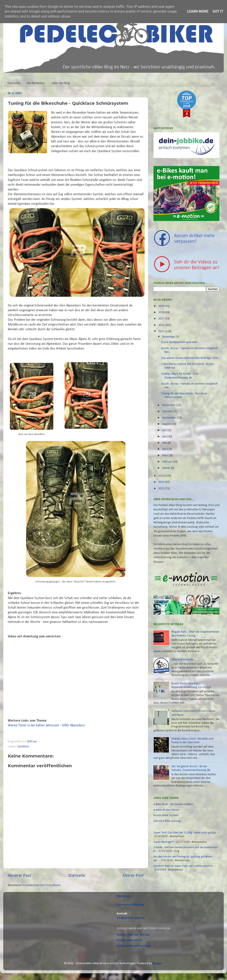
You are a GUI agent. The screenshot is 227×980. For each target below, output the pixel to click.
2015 (162, 331)
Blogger (158, 963)
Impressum (124, 896)
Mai (165, 443)
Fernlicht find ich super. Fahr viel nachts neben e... (184, 866)
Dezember (169, 337)
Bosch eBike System (166, 815)
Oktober (168, 412)
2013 (162, 482)
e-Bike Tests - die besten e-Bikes (173, 804)
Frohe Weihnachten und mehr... (180, 342)
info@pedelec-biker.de (131, 918)
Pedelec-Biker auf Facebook (134, 946)
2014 (162, 476)
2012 (162, 489)
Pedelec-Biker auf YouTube (133, 935)
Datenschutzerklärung (130, 905)
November (169, 405)
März (166, 455)
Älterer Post (133, 876)
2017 (162, 319)
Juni (165, 437)
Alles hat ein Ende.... (184, 660)
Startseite (14, 83)
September (169, 418)
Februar (167, 462)
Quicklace (23, 747)
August (167, 424)
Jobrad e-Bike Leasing (167, 821)
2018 (162, 312)
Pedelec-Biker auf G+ (130, 940)
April (165, 449)
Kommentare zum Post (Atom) (42, 885)
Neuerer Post (19, 876)
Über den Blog (61, 83)
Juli (164, 430)
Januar (166, 468)
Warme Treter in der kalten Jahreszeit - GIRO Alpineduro (46, 725)
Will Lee (32, 742)
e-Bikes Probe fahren (166, 810)
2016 (162, 325)
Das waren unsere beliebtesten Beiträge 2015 (190, 358)
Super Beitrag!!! (164, 842)
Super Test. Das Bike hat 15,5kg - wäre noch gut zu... (186, 833)
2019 (162, 306)
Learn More (198, 11)
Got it (218, 11)
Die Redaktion (36, 83)
